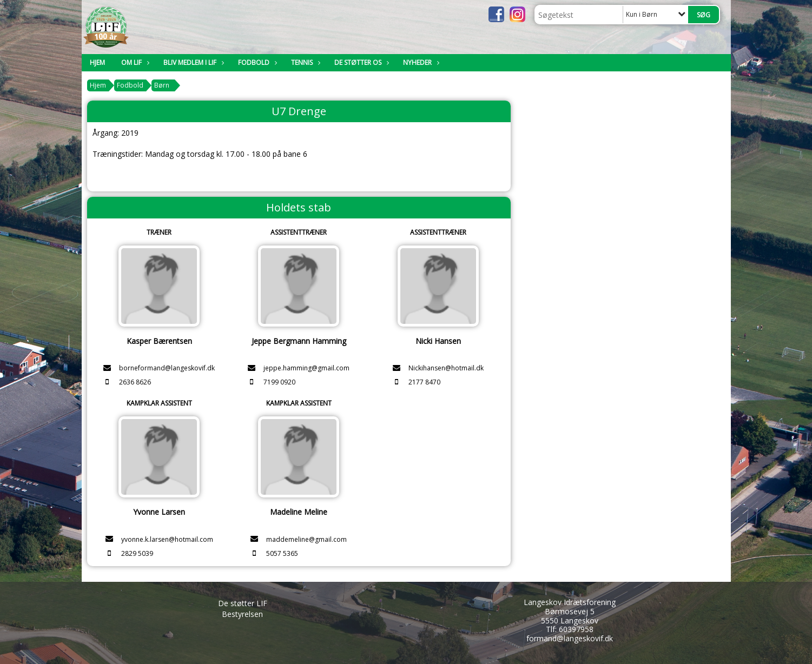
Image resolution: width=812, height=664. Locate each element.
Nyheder (420, 62)
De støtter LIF (243, 603)
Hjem (97, 62)
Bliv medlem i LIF (193, 62)
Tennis (305, 62)
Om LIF (134, 62)
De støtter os (361, 62)
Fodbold (256, 62)
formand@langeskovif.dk (570, 638)
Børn (162, 85)
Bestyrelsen (242, 614)
